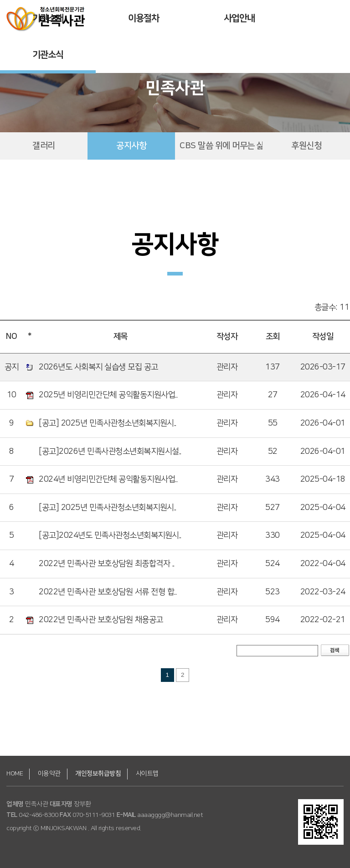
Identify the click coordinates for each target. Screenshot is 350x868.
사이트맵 (147, 774)
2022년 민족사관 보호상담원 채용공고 (101, 620)
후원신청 (306, 146)
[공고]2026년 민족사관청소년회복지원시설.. (110, 452)
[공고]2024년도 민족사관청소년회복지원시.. (110, 535)
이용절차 (144, 18)
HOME (15, 774)
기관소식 (48, 55)
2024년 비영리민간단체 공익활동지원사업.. (108, 479)
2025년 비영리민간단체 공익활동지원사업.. (108, 395)
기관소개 (48, 18)
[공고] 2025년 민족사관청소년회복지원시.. (108, 423)
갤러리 (44, 146)
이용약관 (49, 774)
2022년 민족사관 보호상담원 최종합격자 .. (107, 564)
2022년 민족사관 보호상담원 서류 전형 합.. (108, 592)
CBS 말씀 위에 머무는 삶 (221, 146)
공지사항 (131, 146)
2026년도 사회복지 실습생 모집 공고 (98, 367)
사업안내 (239, 18)
